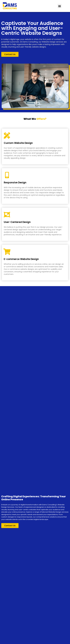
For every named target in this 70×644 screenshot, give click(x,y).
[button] (59, 6)
